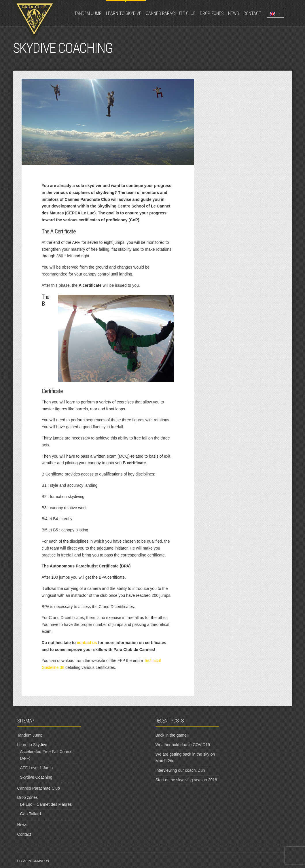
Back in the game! (172, 735)
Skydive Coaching (36, 777)
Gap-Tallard (31, 814)
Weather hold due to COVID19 (183, 745)
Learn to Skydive (124, 13)
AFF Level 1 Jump (37, 768)
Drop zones (212, 13)
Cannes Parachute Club (171, 13)
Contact (252, 13)
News (234, 13)
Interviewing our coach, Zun (180, 770)
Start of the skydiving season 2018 (186, 780)
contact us (87, 643)
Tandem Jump (88, 13)
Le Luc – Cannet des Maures (46, 804)
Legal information (33, 861)
